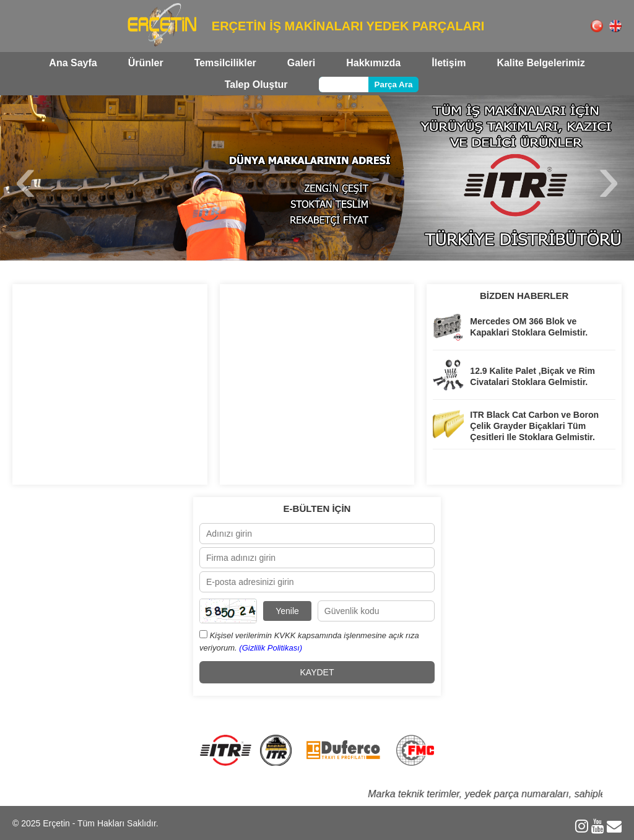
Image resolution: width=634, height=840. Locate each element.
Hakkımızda (373, 63)
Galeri (301, 63)
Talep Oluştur (256, 84)
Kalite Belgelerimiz (541, 63)
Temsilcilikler (225, 63)
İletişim (449, 63)
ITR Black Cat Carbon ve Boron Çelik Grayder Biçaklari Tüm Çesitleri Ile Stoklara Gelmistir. (534, 426)
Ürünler (146, 63)
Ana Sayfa (73, 63)
